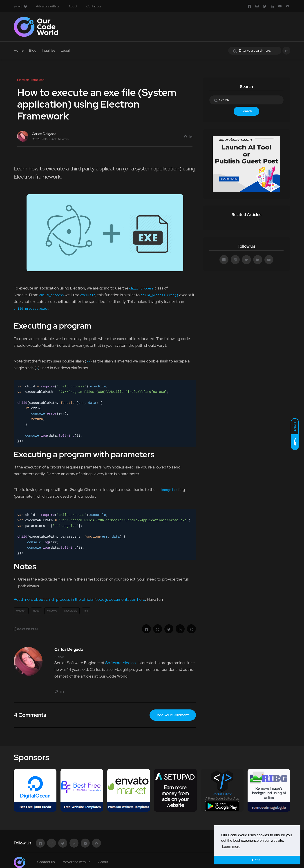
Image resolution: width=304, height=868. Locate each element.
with (20, 6)
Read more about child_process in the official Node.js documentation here (79, 599)
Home (19, 50)
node (36, 611)
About (73, 6)
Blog (33, 50)
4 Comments (30, 715)
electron (21, 611)
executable (71, 611)
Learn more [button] (231, 847)
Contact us (94, 6)
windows (52, 611)
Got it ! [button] (257, 860)
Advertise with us (48, 6)
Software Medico (120, 663)
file (86, 611)
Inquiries (49, 50)
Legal (65, 50)
